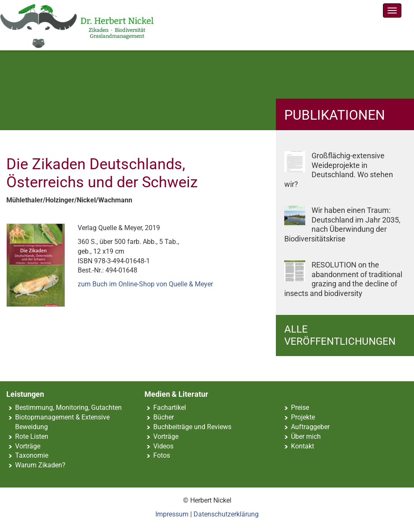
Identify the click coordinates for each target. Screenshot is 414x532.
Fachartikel (170, 408)
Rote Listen (32, 436)
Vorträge (28, 446)
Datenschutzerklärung (226, 514)
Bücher (164, 417)
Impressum (172, 514)
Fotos (162, 455)
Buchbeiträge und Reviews (192, 427)
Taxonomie (32, 455)
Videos (163, 446)
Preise (300, 408)
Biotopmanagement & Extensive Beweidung (62, 422)
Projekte (303, 417)
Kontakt (303, 446)
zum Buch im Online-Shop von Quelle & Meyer (145, 284)
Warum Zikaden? (40, 465)
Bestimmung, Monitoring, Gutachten (68, 408)
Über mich (306, 436)
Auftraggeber (310, 427)
